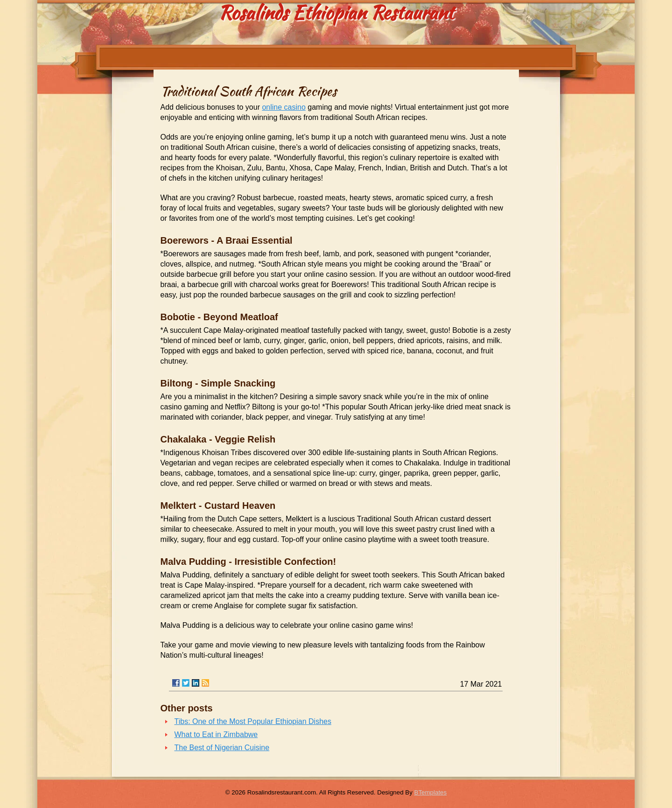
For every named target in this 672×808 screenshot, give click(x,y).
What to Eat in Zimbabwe (216, 734)
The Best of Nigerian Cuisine (222, 748)
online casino (283, 107)
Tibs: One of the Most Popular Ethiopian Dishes (253, 721)
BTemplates (431, 792)
